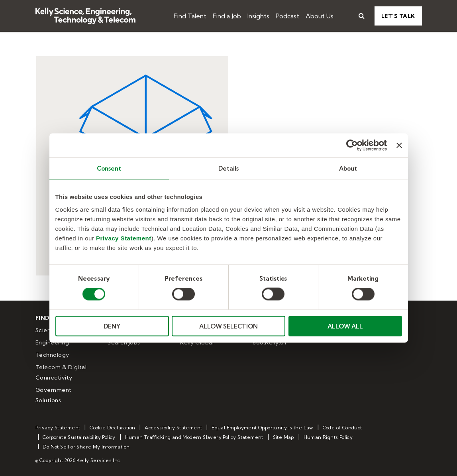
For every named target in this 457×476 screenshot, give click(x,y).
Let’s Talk (398, 16)
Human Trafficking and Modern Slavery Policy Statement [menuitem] (194, 437)
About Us (320, 16)
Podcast (287, 16)
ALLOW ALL (345, 326)
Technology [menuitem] (52, 355)
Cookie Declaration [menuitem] (112, 428)
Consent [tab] (109, 168)
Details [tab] (229, 168)
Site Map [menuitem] (283, 437)
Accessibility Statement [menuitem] (173, 428)
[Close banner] (399, 146)
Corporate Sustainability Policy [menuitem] (79, 437)
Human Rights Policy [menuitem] (328, 437)
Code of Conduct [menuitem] (342, 428)
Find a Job (227, 16)
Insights (258, 16)
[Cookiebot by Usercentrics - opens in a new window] (352, 146)
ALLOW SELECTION (229, 326)
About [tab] (348, 168)
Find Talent (190, 16)
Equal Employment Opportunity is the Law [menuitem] (262, 428)
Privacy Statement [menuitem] (58, 428)
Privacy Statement (124, 238)
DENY (112, 326)
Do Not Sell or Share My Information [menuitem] (86, 447)
